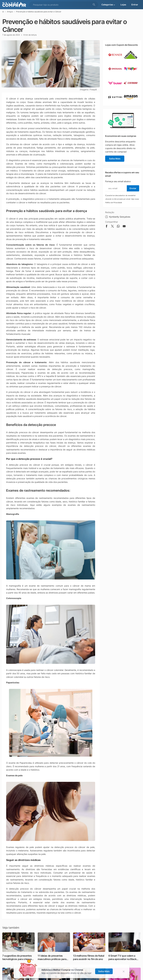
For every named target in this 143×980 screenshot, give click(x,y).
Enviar (133, 188)
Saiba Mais (115, 159)
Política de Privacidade (114, 202)
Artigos (10, 12)
